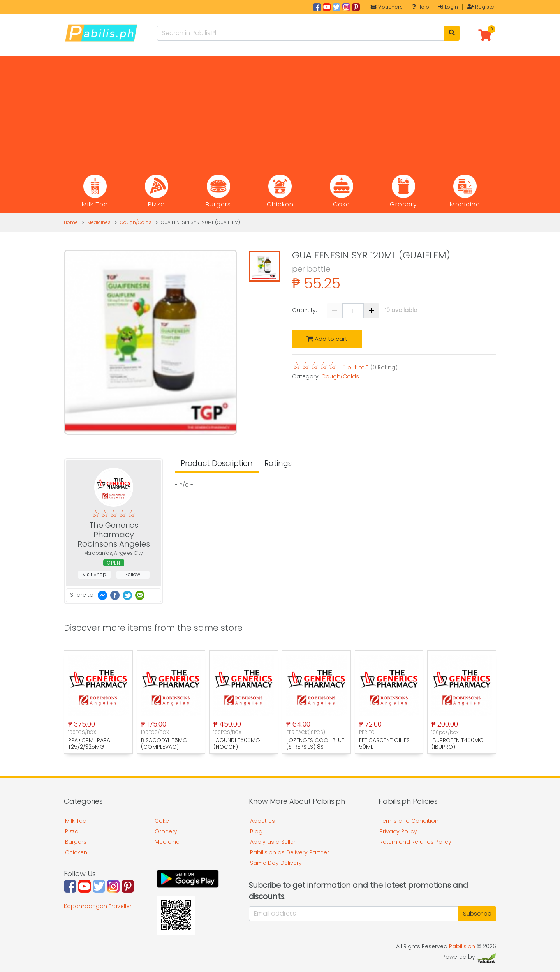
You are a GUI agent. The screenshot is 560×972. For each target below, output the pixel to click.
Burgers (76, 842)
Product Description (217, 463)
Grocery (166, 831)
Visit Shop (94, 574)
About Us (262, 821)
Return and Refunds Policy (416, 842)
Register (482, 7)
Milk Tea (76, 821)
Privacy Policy (398, 831)
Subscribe (477, 913)
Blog (256, 831)
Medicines (99, 222)
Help (421, 7)
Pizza (72, 831)
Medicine (167, 842)
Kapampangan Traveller (98, 906)
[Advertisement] (280, 110)
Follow (133, 574)
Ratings (278, 463)
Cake (162, 821)
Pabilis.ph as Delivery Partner (290, 852)
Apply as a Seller (273, 842)
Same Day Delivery (276, 863)
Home (71, 222)
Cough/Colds (136, 222)
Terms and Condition (409, 821)
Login (448, 7)
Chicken (76, 852)
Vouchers (387, 7)
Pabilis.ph (462, 946)
